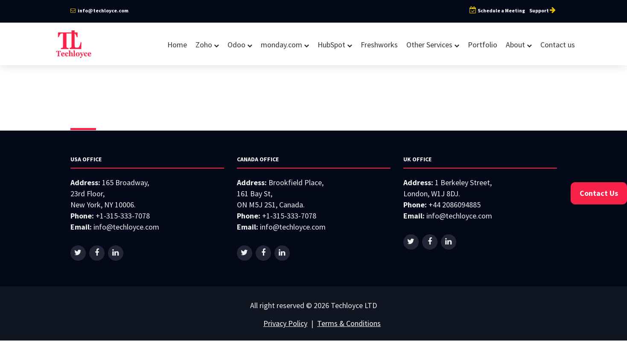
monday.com (285, 45)
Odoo (240, 45)
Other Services (433, 45)
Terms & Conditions (349, 323)
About (519, 45)
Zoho (207, 45)
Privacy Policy (285, 323)
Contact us (558, 45)
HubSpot (335, 45)
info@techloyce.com (99, 10)
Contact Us (599, 193)
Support (543, 10)
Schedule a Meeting (497, 10)
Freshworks (379, 45)
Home (177, 45)
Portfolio (483, 45)
